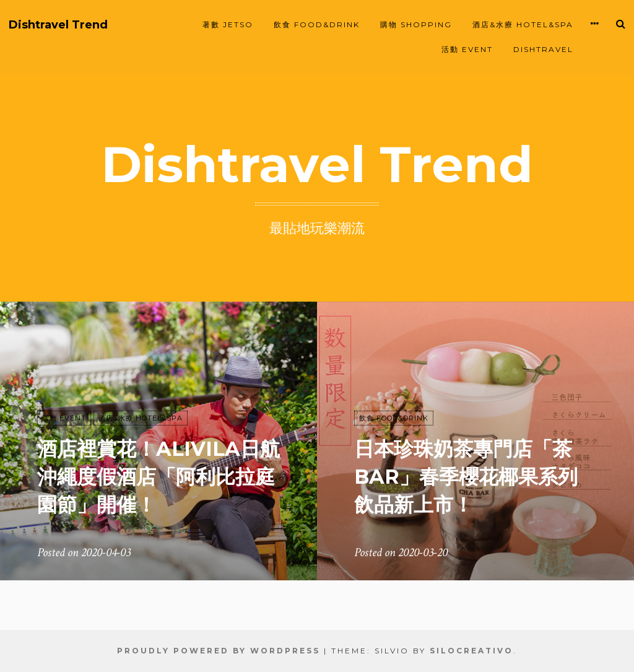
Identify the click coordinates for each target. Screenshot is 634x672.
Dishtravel (543, 49)
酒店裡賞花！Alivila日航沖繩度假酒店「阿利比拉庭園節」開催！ (158, 477)
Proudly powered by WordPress (219, 651)
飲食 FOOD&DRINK (317, 24)
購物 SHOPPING (416, 24)
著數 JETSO (228, 24)
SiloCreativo (471, 651)
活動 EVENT (467, 49)
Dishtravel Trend (58, 25)
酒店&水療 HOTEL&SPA (523, 24)
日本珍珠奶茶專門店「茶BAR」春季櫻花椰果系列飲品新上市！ (466, 477)
